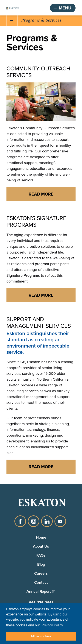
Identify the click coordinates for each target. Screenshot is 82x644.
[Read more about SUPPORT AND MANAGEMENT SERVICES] (41, 467)
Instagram (34, 521)
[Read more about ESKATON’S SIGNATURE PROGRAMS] (41, 295)
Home (41, 537)
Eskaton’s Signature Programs (36, 222)
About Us (41, 546)
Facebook (20, 521)
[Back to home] (12, 8)
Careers (41, 573)
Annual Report (39, 591)
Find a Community (29, 8)
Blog (41, 564)
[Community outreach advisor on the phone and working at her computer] (41, 102)
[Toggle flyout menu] (63, 8)
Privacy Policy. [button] (53, 625)
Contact (41, 582)
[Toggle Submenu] (12, 21)
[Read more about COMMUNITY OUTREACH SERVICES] (41, 194)
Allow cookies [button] (41, 636)
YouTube (60, 521)
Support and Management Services (39, 323)
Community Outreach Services (38, 72)
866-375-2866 (41, 603)
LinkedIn (47, 521)
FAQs (41, 555)
